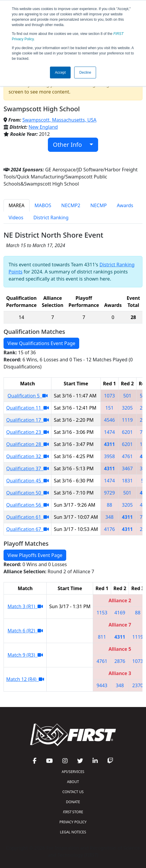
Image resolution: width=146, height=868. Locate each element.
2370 (138, 685)
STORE (73, 812)
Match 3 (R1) (25, 606)
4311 (109, 444)
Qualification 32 (27, 456)
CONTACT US (73, 792)
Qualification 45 (27, 481)
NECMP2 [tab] (71, 205)
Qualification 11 (27, 408)
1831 (128, 481)
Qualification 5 (28, 396)
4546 (109, 420)
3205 (128, 408)
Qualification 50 (27, 493)
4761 (128, 456)
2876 (120, 661)
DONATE (73, 802)
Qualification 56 (27, 505)
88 (109, 505)
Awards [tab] (125, 205)
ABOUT (73, 782)
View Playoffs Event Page (35, 555)
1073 (109, 396)
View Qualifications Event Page (41, 343)
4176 (109, 529)
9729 (109, 493)
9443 (102, 685)
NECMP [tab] (99, 205)
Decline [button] (85, 73)
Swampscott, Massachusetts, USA (59, 120)
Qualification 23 (27, 432)
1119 (128, 420)
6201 (128, 432)
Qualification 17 (27, 420)
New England (43, 127)
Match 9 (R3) (25, 655)
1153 (102, 613)
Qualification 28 (27, 444)
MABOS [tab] (43, 205)
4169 (120, 613)
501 (127, 396)
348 (109, 517)
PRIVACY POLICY (73, 822)
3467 (128, 468)
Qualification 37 (27, 468)
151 (109, 408)
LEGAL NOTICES (73, 832)
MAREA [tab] (17, 205)
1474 (109, 432)
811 (102, 637)
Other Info (70, 145)
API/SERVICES (73, 772)
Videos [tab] (16, 218)
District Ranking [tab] (51, 218)
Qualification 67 (27, 529)
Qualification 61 (27, 517)
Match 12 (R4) (25, 679)
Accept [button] (60, 73)
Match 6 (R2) (25, 631)
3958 (109, 456)
